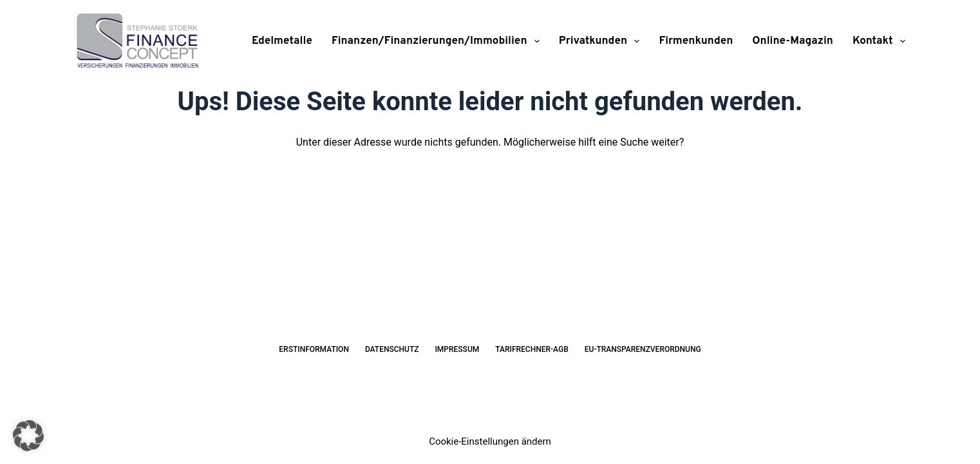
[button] (28, 436)
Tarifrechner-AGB (532, 349)
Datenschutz (392, 349)
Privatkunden (602, 41)
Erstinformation (314, 349)
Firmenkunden (696, 41)
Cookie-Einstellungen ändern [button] (490, 441)
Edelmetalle (282, 41)
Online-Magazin (793, 41)
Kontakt (879, 41)
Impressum (457, 349)
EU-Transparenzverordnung (643, 349)
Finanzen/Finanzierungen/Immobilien (438, 41)
